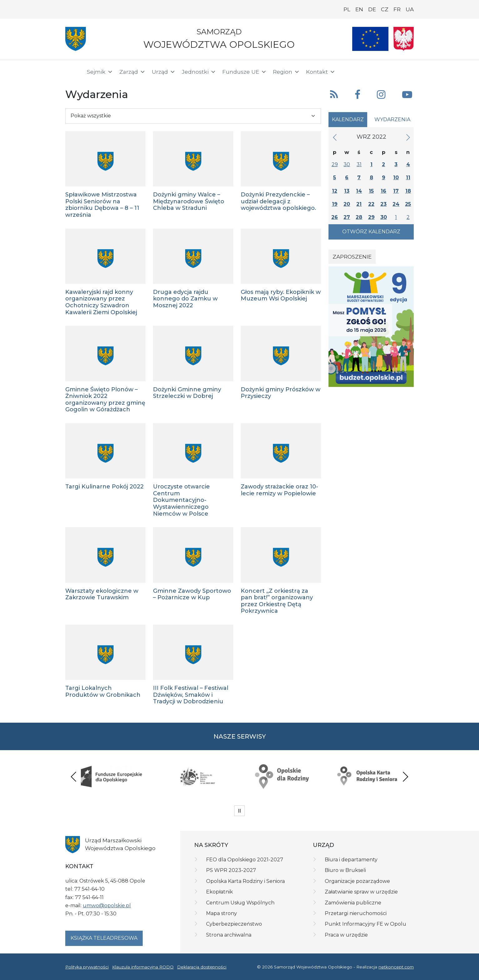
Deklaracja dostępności (202, 967)
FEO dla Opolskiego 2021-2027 (245, 860)
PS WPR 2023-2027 (231, 870)
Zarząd (132, 72)
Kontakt (321, 72)
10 (396, 178)
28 (359, 217)
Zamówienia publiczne (353, 903)
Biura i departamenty (351, 860)
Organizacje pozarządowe (357, 881)
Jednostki (199, 72)
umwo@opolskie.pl (107, 906)
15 (371, 191)
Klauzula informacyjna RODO (143, 967)
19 (335, 204)
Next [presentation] (405, 777)
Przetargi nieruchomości (356, 913)
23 (383, 204)
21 (359, 204)
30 (347, 164)
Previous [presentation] (74, 777)
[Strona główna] (72, 72)
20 (347, 204)
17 (396, 191)
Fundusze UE (244, 72)
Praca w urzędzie (346, 935)
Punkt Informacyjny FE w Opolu (365, 924)
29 (335, 164)
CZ (385, 9)
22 (371, 204)
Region (286, 72)
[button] (370, 71)
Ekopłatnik (220, 892)
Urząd (164, 72)
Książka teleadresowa (104, 938)
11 (408, 178)
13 (347, 191)
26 (335, 217)
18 (408, 191)
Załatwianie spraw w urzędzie (361, 892)
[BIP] (389, 71)
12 (335, 191)
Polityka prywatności (87, 967)
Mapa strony (222, 913)
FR (397, 9)
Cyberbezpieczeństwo (234, 924)
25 (408, 204)
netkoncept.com (396, 967)
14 (359, 191)
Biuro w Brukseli (345, 870)
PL (347, 9)
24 (396, 204)
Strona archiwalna (229, 935)
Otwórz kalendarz (371, 232)
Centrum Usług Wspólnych (240, 903)
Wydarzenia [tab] (392, 119)
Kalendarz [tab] (348, 119)
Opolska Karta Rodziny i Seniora (245, 881)
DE (372, 9)
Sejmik (100, 72)
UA (410, 9)
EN (359, 9)
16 (383, 191)
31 (359, 164)
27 (347, 217)
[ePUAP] (409, 71)
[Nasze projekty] (370, 39)
